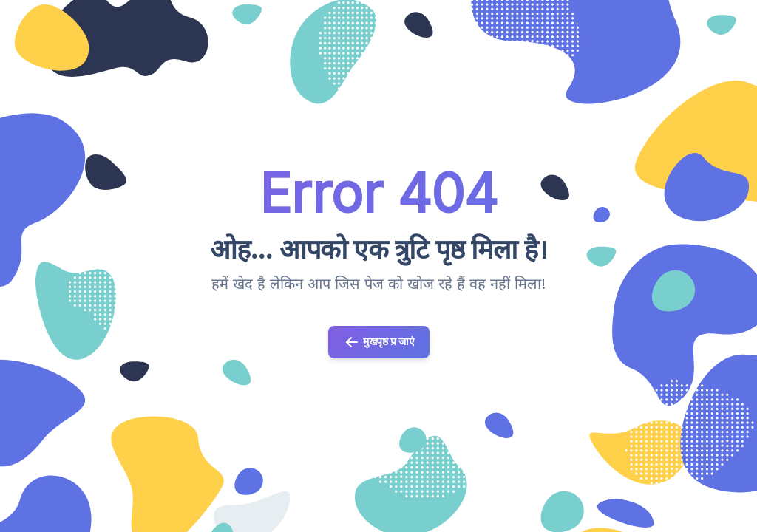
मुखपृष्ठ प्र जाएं (379, 342)
